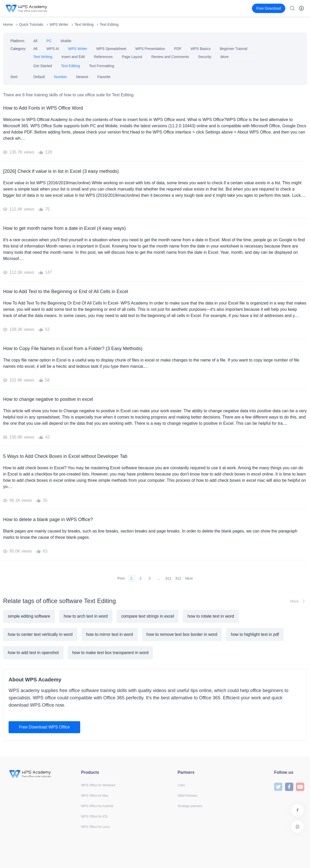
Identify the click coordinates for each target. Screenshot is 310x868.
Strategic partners (190, 806)
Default (39, 77)
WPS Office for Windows (98, 785)
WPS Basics (201, 49)
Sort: (14, 77)
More (225, 57)
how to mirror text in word (110, 634)
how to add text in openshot (33, 653)
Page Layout (132, 57)
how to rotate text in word (211, 616)
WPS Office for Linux (95, 827)
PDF (178, 49)
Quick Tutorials (31, 24)
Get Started (43, 66)
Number (60, 77)
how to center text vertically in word (40, 634)
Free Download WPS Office (44, 727)
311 (168, 578)
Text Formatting (102, 66)
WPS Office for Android (97, 806)
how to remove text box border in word (182, 634)
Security (205, 57)
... (159, 578)
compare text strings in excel (148, 616)
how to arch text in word (86, 616)
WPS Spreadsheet (111, 49)
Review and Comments (170, 57)
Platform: (18, 41)
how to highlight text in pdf (255, 634)
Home (8, 24)
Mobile (66, 41)
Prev (121, 578)
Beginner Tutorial (233, 49)
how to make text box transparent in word (110, 653)
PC (49, 41)
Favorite (104, 77)
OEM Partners (187, 796)
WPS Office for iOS (94, 816)
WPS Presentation (150, 49)
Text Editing (109, 24)
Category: (18, 49)
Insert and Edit (73, 57)
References (103, 57)
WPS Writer (59, 24)
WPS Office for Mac (95, 796)
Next (189, 578)
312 (178, 578)
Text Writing (84, 24)
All (35, 41)
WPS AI (53, 49)
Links (181, 785)
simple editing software (29, 616)
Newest (82, 77)
